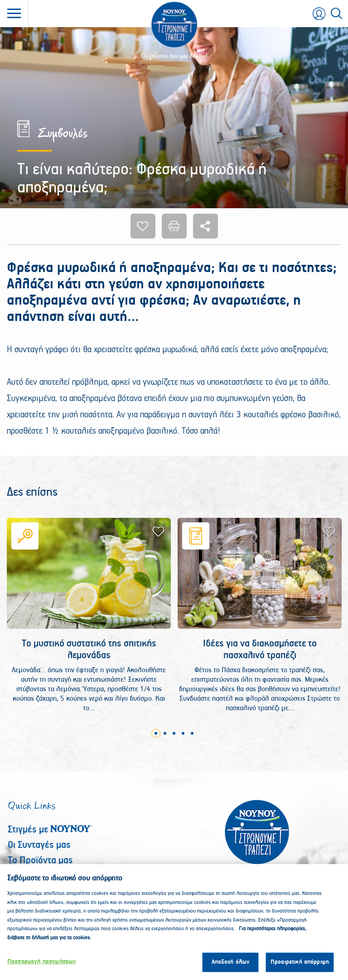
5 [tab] (192, 733)
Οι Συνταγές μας (39, 845)
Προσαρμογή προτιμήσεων (41, 966)
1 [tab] (156, 733)
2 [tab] (165, 733)
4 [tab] (183, 733)
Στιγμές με (50, 830)
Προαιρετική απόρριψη (300, 967)
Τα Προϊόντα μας (40, 860)
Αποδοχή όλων (231, 967)
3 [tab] (174, 733)
